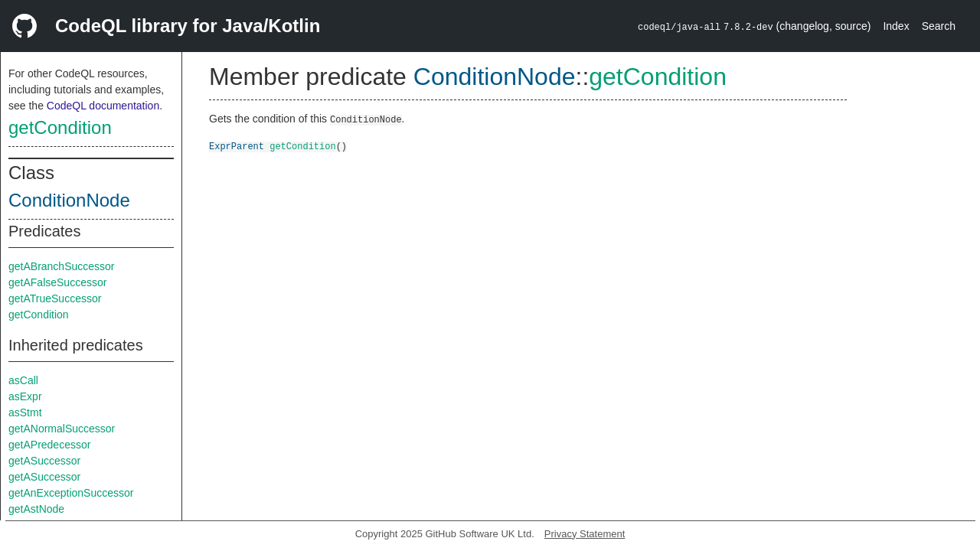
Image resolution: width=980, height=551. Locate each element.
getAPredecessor (49, 445)
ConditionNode (69, 200)
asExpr (25, 396)
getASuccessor (44, 461)
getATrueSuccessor (55, 298)
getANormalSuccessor (62, 429)
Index (896, 26)
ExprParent (237, 146)
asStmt (25, 412)
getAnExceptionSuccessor (71, 493)
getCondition (60, 127)
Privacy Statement (585, 534)
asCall (23, 380)
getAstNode (36, 509)
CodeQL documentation (103, 106)
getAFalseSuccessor (57, 282)
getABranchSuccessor (62, 266)
